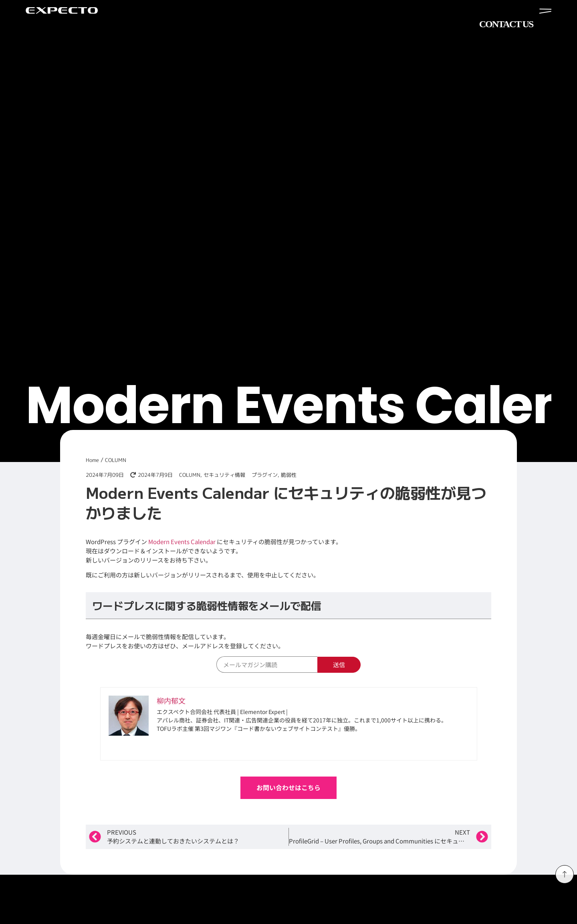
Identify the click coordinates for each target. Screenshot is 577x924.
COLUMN (116, 460)
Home (92, 460)
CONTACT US (506, 24)
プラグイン (265, 475)
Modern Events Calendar (182, 542)
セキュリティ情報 (224, 475)
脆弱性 (289, 475)
